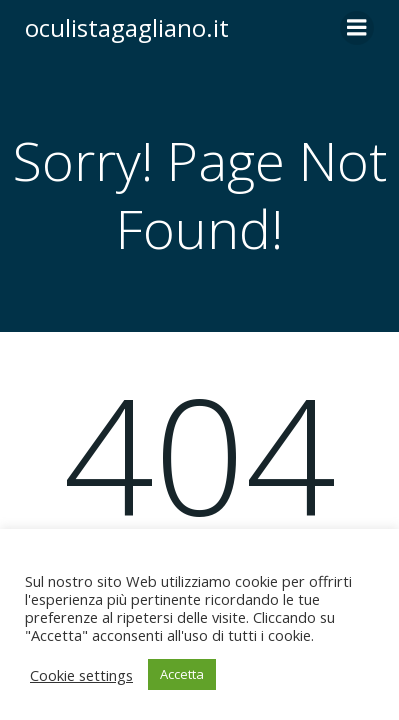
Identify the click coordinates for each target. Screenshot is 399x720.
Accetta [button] (182, 674)
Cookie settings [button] (81, 675)
